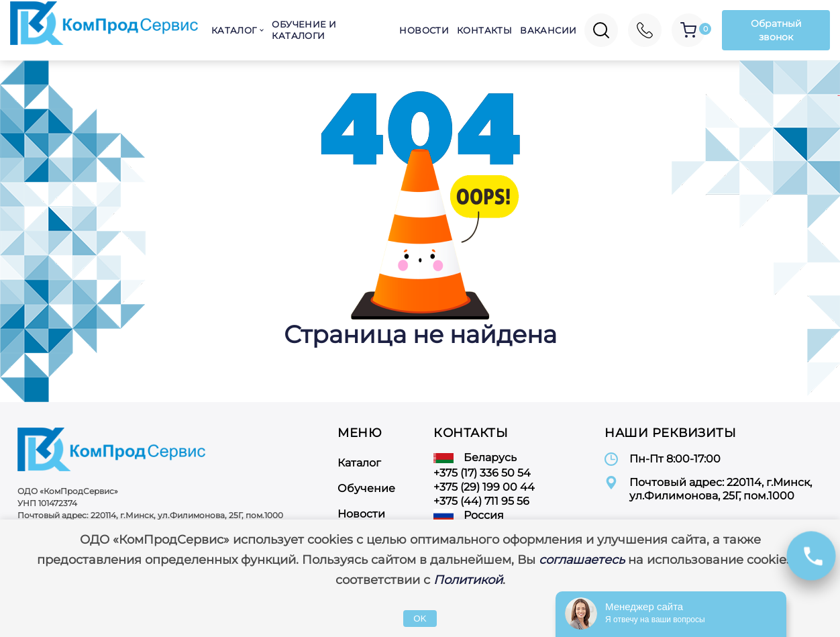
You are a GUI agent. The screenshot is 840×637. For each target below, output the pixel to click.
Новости (424, 30)
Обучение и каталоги (304, 30)
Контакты (484, 30)
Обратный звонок (776, 30)
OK (420, 619)
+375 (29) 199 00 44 (484, 487)
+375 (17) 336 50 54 (482, 473)
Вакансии (548, 30)
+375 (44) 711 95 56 (481, 501)
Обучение (366, 488)
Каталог (234, 30)
